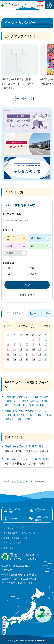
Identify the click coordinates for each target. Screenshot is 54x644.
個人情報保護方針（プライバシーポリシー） (23, 533)
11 (8, 350)
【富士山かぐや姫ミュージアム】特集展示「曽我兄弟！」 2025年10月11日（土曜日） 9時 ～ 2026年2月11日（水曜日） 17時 (28, 401)
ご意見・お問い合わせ (42, 518)
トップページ (18, 481)
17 (46, 350)
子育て (33, 268)
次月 (46, 326)
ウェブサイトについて (13, 528)
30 (40, 360)
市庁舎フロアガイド (42, 511)
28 (27, 360)
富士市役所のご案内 (16, 511)
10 (46, 345)
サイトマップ (9, 548)
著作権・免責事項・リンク (15, 538)
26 (14, 360)
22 (33, 355)
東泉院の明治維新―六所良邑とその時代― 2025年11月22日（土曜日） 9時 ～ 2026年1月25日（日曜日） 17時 (28, 415)
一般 (8, 268)
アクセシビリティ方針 (13, 543)
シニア (9, 274)
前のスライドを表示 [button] (16, 98)
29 (33, 360)
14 (27, 350)
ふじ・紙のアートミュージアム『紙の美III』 (18, 86)
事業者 (33, 274)
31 (46, 360)
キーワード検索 (13, 214)
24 (46, 355)
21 (27, 355)
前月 (8, 326)
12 (14, 350)
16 (40, 350)
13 (21, 350)
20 (21, 355)
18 (8, 355)
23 (40, 355)
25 (8, 360)
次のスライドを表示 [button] (24, 98)
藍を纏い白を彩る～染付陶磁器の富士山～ (26, 446)
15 (33, 350)
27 (21, 360)
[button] (40, 5)
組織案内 (13, 518)
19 (14, 355)
